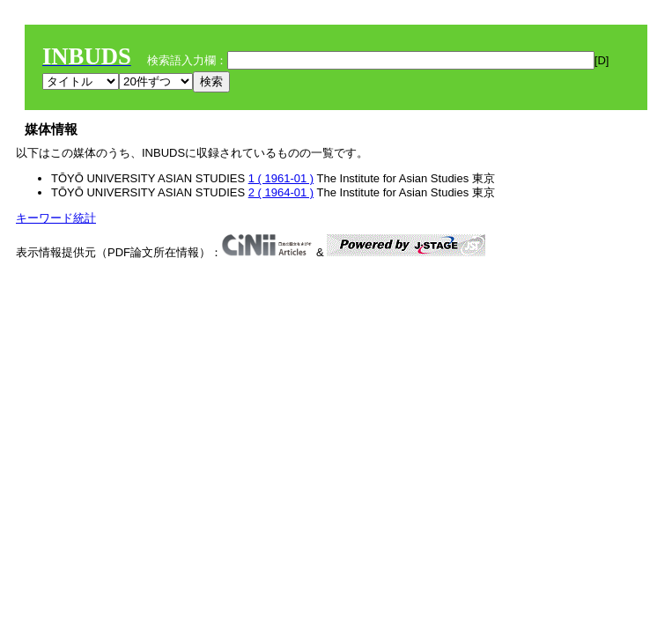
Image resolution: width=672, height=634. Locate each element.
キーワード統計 (56, 218)
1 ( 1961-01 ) (281, 178)
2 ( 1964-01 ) (281, 192)
